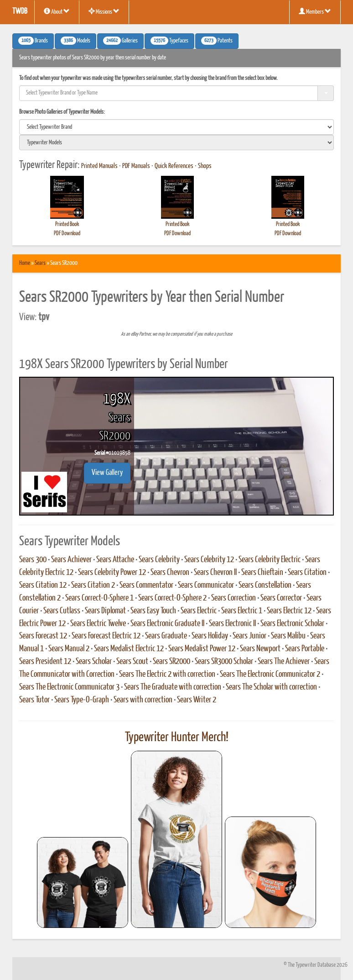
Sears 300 (33, 560)
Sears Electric (199, 611)
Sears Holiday (210, 636)
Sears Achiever (71, 560)
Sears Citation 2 (93, 585)
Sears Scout (132, 662)
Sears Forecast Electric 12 (106, 636)
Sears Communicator (206, 585)
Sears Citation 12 (43, 585)
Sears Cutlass (62, 611)
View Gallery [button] (107, 473)
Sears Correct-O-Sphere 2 (172, 598)
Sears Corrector (281, 598)
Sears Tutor (34, 700)
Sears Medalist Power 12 (202, 649)
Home (25, 263)
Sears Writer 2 (197, 700)
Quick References (174, 166)
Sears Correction (234, 598)
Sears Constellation (265, 585)
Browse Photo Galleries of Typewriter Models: (62, 112)
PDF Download (67, 234)
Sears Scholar (94, 662)
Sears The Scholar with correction (271, 687)
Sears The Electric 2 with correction (167, 674)
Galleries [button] (120, 41)
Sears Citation (307, 573)
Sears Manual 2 (69, 649)
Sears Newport (260, 649)
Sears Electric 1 (242, 611)
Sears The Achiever (284, 662)
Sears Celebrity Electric (270, 560)
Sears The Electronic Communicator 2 (270, 674)
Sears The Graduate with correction (173, 687)
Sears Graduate (166, 636)
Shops (205, 166)
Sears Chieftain (262, 573)
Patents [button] (217, 41)
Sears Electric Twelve (98, 624)
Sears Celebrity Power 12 (112, 573)
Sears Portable (305, 649)
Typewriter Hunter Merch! (177, 738)
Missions (104, 11)
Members (315, 11)
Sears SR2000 (171, 662)
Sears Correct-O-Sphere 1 (99, 598)
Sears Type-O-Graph (82, 700)
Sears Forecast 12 (43, 636)
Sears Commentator (146, 585)
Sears (40, 263)
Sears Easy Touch (153, 611)
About (57, 11)
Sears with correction (143, 700)
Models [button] (75, 41)
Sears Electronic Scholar (292, 624)
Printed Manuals (99, 166)
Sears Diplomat (105, 611)
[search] (176, 127)
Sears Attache (115, 560)
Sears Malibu (288, 636)
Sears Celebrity (159, 560)
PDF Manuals (136, 166)
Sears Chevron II (215, 573)
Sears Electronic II (232, 624)
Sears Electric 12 (289, 611)
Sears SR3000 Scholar (224, 662)
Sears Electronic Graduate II (167, 624)
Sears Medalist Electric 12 (129, 649)
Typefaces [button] (169, 41)
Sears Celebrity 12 (209, 560)
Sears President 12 (45, 662)
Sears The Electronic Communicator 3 (69, 687)
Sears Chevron (170, 573)
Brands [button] (33, 41)
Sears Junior (249, 636)
